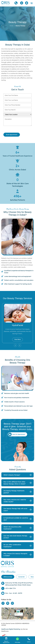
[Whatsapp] (17, 639)
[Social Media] (3, 603)
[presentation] (13, 130)
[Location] (17, 614)
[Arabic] (22, 3)
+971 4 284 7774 (10, 588)
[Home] (6, 3)
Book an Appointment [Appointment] (6, 642)
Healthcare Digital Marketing (11, 629)
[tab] (8, 577)
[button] (32, 3)
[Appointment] (27, 3)
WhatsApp (17, 642)
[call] (29, 639)
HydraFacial (17, 325)
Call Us (29, 642)
